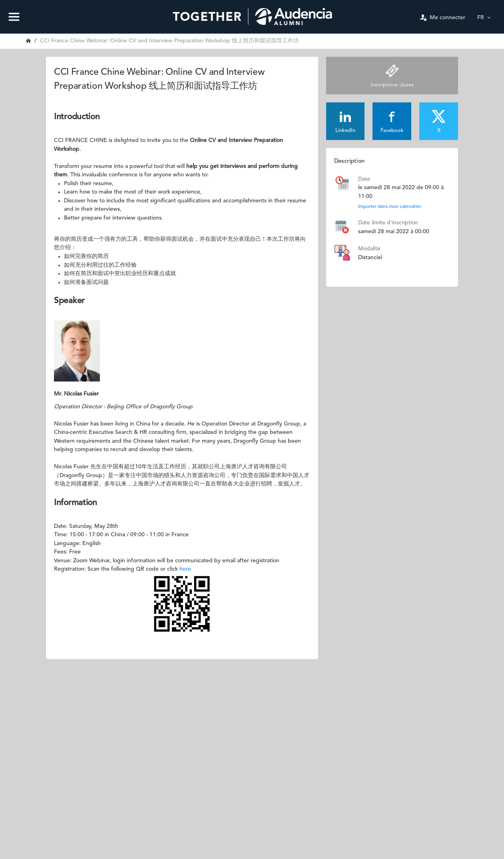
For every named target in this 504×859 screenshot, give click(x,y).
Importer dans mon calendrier (390, 207)
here (185, 569)
